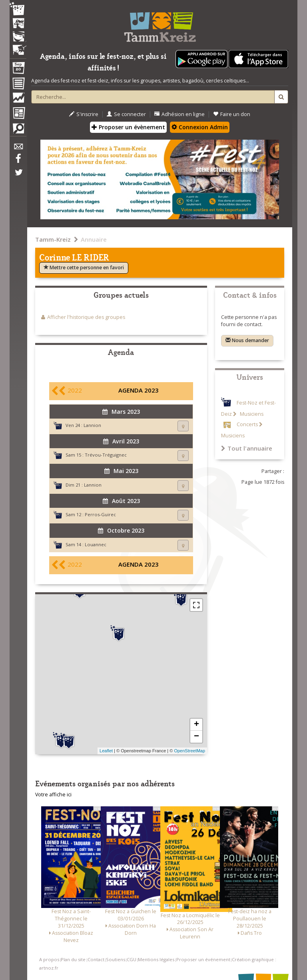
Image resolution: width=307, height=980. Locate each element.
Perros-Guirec (100, 514)
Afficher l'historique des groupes (86, 317)
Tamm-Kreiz (53, 239)
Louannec (96, 544)
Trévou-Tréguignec (106, 455)
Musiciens (251, 414)
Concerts (247, 424)
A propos (49, 959)
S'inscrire (84, 114)
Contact (96, 959)
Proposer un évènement (128, 127)
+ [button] (196, 725)
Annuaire (94, 239)
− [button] (196, 737)
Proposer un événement (203, 959)
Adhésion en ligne (179, 114)
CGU (132, 959)
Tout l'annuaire (247, 448)
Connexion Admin (200, 127)
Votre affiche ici (53, 795)
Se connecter (126, 114)
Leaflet (106, 751)
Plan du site (73, 959)
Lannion (92, 425)
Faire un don (232, 114)
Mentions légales (156, 959)
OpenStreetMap (189, 751)
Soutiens (116, 959)
